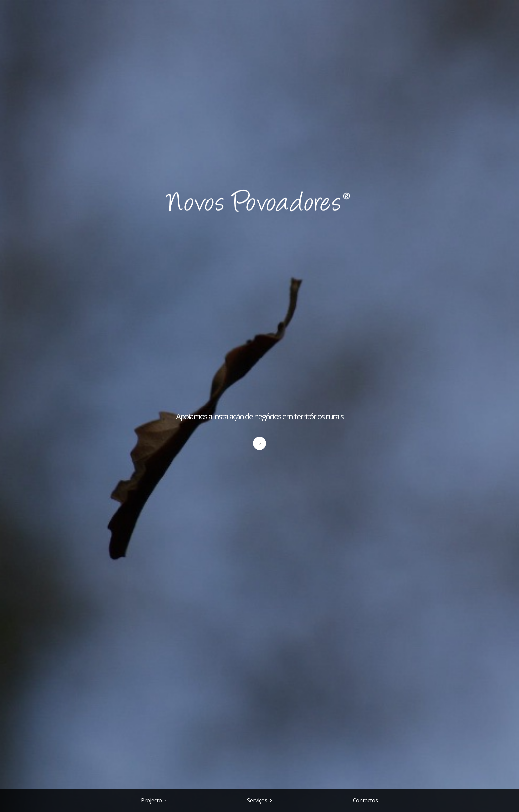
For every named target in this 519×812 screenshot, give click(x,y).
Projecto (151, 800)
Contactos (365, 800)
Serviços (257, 800)
